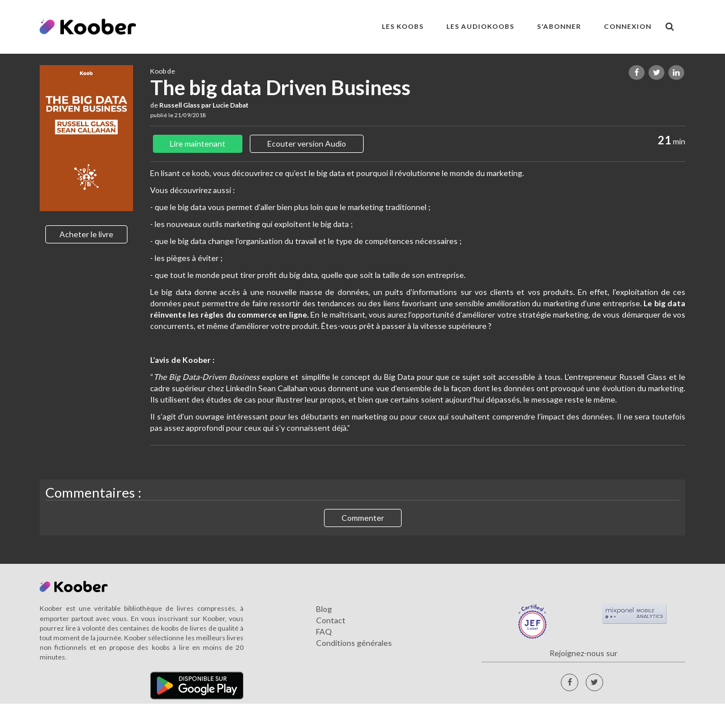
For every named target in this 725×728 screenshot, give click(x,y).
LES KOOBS (403, 26)
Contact (331, 620)
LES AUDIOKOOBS (480, 26)
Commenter (363, 518)
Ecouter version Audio (307, 144)
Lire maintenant (198, 144)
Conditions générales (354, 643)
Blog (324, 609)
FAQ (324, 631)
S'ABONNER (559, 26)
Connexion (628, 26)
